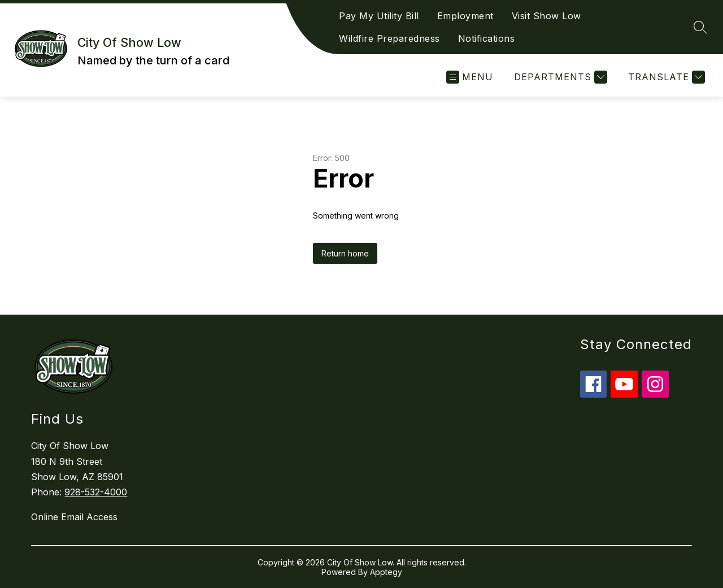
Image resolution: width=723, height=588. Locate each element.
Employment (465, 16)
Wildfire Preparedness (389, 38)
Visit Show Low (546, 16)
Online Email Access (74, 517)
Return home (345, 253)
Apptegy (386, 572)
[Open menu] (470, 77)
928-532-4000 (96, 492)
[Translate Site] (665, 77)
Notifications (487, 38)
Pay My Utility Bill (379, 16)
